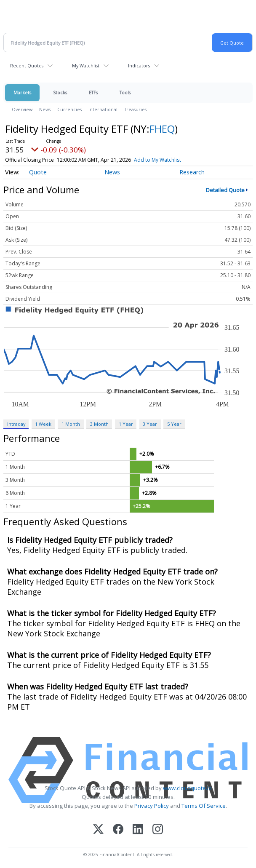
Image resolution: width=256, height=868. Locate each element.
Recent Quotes (27, 65)
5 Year (174, 424)
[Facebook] (118, 830)
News (45, 109)
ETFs (93, 92)
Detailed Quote (225, 190)
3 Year (150, 424)
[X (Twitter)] (98, 830)
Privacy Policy (152, 806)
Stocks (60, 92)
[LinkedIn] (138, 830)
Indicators (139, 65)
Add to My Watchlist (157, 160)
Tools (125, 92)
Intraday (16, 424)
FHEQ (162, 129)
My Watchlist (86, 65)
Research (192, 172)
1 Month (71, 424)
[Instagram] (158, 830)
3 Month (99, 424)
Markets (22, 92)
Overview (22, 109)
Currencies (69, 109)
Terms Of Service (204, 806)
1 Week (43, 424)
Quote (38, 172)
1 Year (126, 424)
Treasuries (135, 109)
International (103, 109)
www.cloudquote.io (187, 788)
